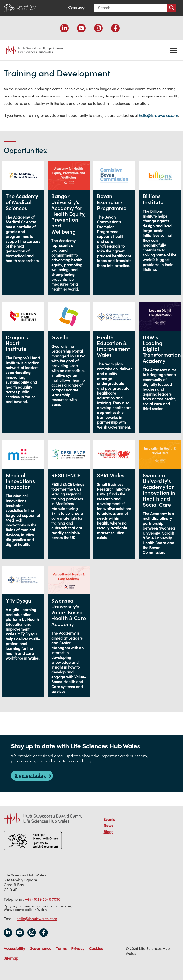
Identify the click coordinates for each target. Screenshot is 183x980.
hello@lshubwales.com (159, 115)
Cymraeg (76, 7)
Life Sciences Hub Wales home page (30, 50)
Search (171, 8)
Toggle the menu (173, 50)
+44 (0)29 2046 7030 (43, 899)
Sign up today (30, 775)
